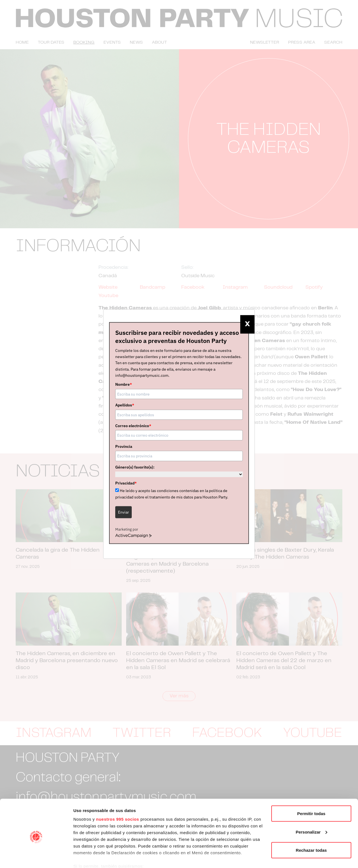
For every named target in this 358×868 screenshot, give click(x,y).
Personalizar (311, 808)
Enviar (123, 512)
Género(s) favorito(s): (135, 467)
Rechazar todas (311, 826)
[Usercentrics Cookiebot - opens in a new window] (36, 857)
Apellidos (125, 405)
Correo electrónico (133, 426)
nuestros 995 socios (117, 795)
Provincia (124, 446)
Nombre (124, 384)
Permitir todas (311, 790)
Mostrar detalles (90, 857)
